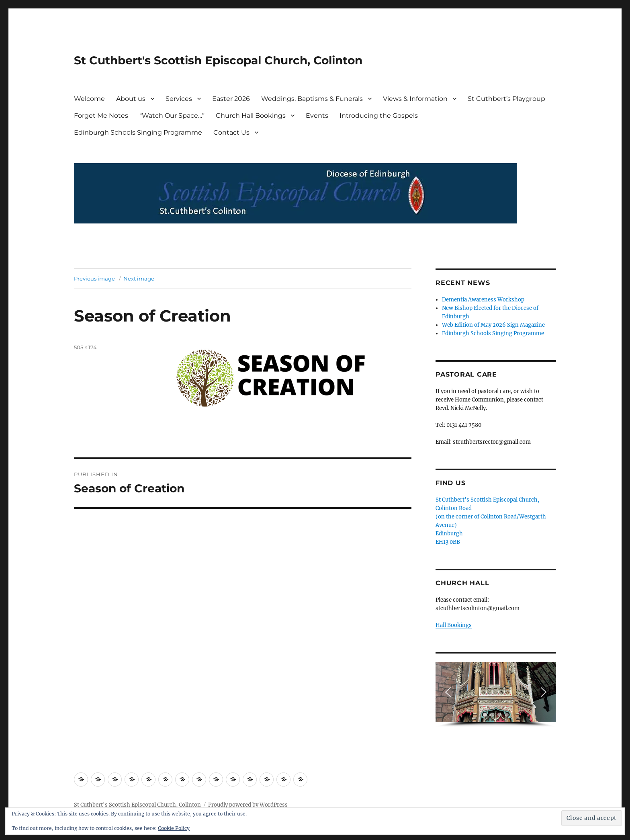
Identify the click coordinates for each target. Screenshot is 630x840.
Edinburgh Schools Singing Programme (138, 132)
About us (131, 99)
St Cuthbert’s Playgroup (506, 99)
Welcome (89, 99)
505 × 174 (85, 347)
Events (317, 116)
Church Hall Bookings (251, 116)
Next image (139, 279)
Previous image (94, 279)
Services (179, 99)
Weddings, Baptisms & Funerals (312, 99)
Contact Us (231, 132)
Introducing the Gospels (379, 116)
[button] (448, 692)
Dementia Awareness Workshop (483, 300)
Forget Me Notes (101, 116)
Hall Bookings (454, 625)
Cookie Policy (174, 828)
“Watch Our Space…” (172, 116)
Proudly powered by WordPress (248, 805)
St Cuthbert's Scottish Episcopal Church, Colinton (218, 60)
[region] (496, 695)
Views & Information (415, 99)
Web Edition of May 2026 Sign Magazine (493, 325)
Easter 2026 (231, 99)
